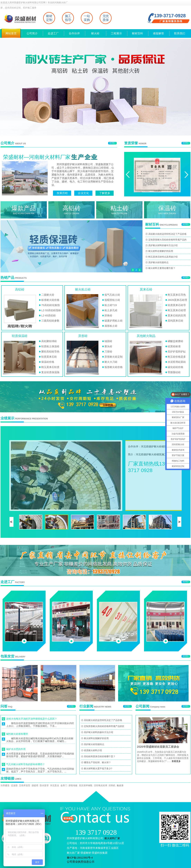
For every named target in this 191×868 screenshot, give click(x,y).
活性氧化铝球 (101, 785)
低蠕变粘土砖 (112, 300)
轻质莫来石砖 (49, 357)
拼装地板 (73, 785)
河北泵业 (55, 785)
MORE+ (112, 143)
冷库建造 (5, 785)
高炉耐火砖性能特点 (158, 262)
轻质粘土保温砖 (50, 346)
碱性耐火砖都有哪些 (17, 734)
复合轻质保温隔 (50, 372)
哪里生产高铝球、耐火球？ (97, 762)
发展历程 (62, 193)
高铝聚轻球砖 (49, 341)
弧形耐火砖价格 (114, 367)
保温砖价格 (48, 362)
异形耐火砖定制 (114, 357)
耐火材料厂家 (112, 838)
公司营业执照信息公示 (81, 862)
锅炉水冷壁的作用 (16, 749)
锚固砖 (108, 341)
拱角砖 (108, 315)
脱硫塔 (35, 785)
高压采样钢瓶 (86, 785)
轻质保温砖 (20, 336)
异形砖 (83, 336)
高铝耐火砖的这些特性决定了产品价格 (167, 234)
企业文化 (83, 193)
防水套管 (44, 785)
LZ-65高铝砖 (49, 315)
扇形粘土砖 (111, 326)
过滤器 (14, 785)
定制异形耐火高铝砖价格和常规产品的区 (104, 726)
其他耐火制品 (146, 336)
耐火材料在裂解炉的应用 (161, 251)
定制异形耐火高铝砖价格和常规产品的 (167, 240)
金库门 (64, 785)
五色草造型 (25, 785)
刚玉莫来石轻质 (50, 367)
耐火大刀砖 (111, 362)
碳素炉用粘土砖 (114, 321)
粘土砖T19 (111, 305)
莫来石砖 (146, 289)
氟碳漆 (120, 785)
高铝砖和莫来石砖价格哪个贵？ (100, 756)
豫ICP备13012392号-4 (80, 858)
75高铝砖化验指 (51, 305)
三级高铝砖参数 (50, 321)
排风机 (112, 785)
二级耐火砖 (48, 295)
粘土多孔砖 (111, 310)
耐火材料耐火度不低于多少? (98, 768)
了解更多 (105, 193)
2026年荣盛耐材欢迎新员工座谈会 (158, 747)
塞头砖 (108, 346)
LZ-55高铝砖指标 (51, 310)
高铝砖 (20, 289)
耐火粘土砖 (83, 289)
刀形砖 (108, 351)
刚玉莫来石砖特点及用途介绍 (163, 257)
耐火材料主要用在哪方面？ (162, 268)
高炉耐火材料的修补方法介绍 (163, 245)
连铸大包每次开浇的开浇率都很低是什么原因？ (32, 719)
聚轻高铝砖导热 (50, 351)
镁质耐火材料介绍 (93, 750)
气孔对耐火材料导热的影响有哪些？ (26, 764)
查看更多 (176, 761)
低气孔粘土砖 (112, 295)
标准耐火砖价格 (50, 300)
